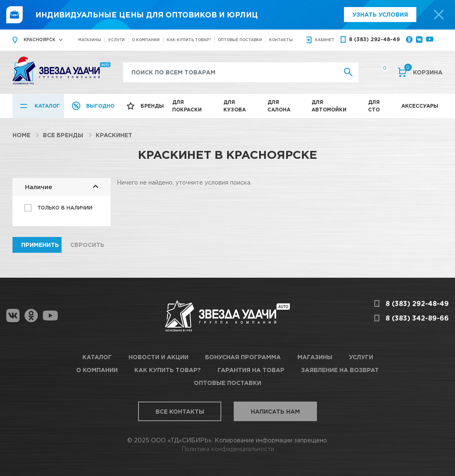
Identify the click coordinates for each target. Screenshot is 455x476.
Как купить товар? (189, 40)
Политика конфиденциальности (228, 449)
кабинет (325, 40)
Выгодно (100, 106)
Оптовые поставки (240, 40)
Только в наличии (65, 208)
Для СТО (374, 106)
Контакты (281, 40)
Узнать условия (380, 14)
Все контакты (180, 411)
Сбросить (87, 245)
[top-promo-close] (439, 15)
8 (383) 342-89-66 (417, 318)
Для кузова (235, 106)
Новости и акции (158, 357)
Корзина (423, 72)
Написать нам (275, 411)
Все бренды (63, 135)
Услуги (116, 40)
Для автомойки (329, 106)
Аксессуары (420, 106)
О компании (146, 40)
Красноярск (40, 40)
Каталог (47, 106)
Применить (40, 245)
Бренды (152, 106)
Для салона (279, 106)
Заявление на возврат (340, 370)
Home (21, 135)
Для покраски (187, 106)
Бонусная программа (243, 357)
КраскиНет (114, 135)
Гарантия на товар (251, 370)
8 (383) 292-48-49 (374, 39)
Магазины (90, 40)
